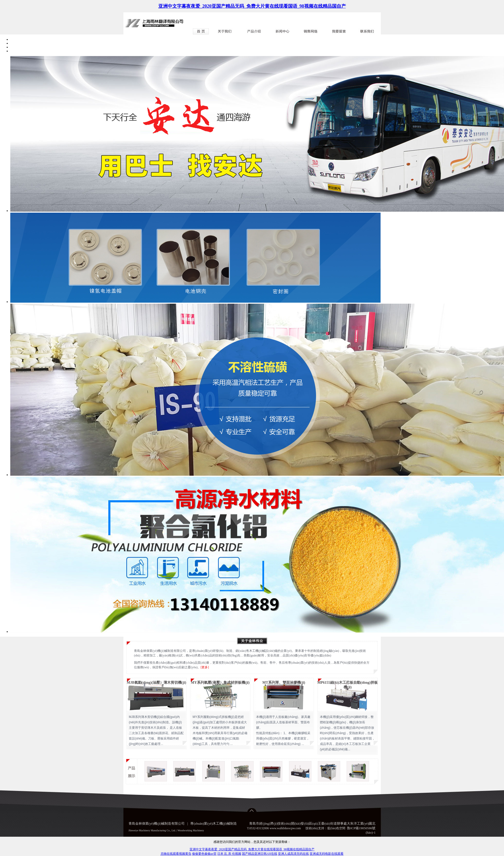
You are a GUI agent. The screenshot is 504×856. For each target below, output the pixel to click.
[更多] (205, 667)
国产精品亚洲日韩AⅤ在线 (260, 854)
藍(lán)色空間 (336, 828)
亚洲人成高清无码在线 (293, 854)
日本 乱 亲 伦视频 (229, 854)
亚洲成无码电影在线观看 (327, 854)
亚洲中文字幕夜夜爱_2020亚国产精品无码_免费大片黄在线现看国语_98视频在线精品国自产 (252, 6)
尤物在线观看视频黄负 (176, 854)
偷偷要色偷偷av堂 (204, 854)
